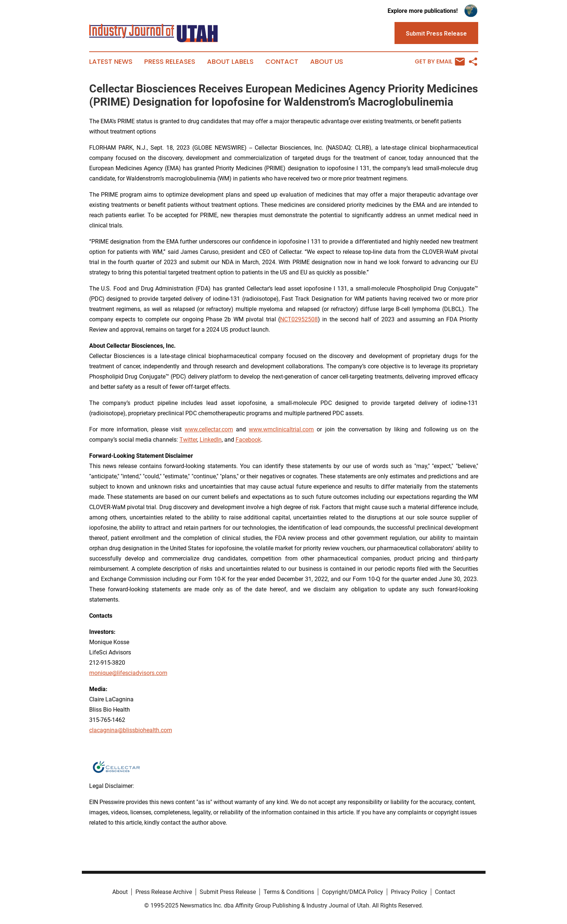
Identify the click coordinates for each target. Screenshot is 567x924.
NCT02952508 (299, 319)
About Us (327, 62)
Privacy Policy (409, 892)
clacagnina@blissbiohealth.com (131, 730)
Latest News (111, 62)
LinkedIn (211, 440)
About (120, 892)
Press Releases (170, 62)
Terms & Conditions (289, 892)
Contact (282, 62)
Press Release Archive (164, 892)
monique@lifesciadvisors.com (128, 673)
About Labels (230, 62)
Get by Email (440, 62)
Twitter (188, 440)
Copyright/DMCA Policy (352, 892)
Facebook (248, 440)
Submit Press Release (228, 892)
